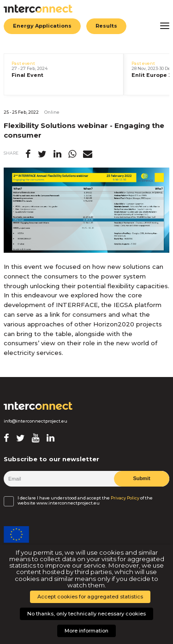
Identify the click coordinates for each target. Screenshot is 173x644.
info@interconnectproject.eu (36, 421)
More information (86, 631)
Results (106, 26)
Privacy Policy (125, 498)
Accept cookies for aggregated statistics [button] (90, 597)
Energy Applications (42, 26)
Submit (141, 478)
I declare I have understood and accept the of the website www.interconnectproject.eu (85, 500)
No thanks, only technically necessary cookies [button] (86, 614)
